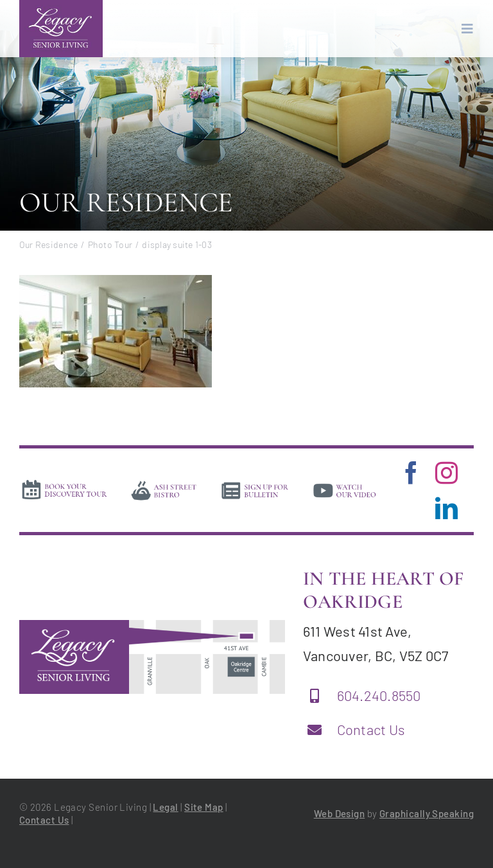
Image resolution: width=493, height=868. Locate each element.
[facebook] (411, 473)
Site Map (204, 807)
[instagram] (446, 473)
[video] (345, 484)
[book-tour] (64, 483)
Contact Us (371, 729)
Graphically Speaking (427, 813)
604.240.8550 (379, 695)
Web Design (340, 813)
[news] (255, 484)
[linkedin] (446, 508)
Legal (165, 807)
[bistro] (164, 484)
